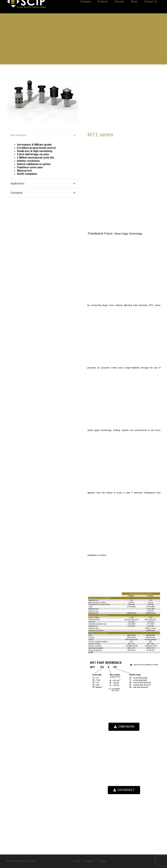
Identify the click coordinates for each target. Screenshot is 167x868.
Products (89, 861)
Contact (102, 861)
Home (77, 861)
